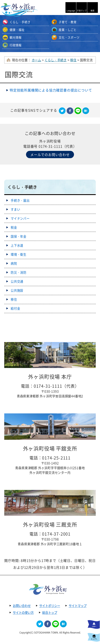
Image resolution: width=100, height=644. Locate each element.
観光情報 (16, 37)
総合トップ (50, 612)
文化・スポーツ (69, 37)
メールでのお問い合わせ (50, 155)
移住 (73, 60)
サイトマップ (78, 606)
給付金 (15, 308)
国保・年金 (19, 236)
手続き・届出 (20, 200)
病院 (14, 263)
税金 (14, 227)
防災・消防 (19, 272)
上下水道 (17, 245)
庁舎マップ (82, 11)
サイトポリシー (50, 606)
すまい (15, 209)
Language (71, 11)
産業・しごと (68, 30)
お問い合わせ (22, 606)
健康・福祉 (17, 30)
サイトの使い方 (23, 612)
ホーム (36, 60)
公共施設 (17, 290)
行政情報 (16, 45)
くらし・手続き (20, 22)
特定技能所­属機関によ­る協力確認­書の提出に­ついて (51, 90)
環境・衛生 (19, 254)
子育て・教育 (68, 22)
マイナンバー (20, 218)
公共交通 (17, 281)
